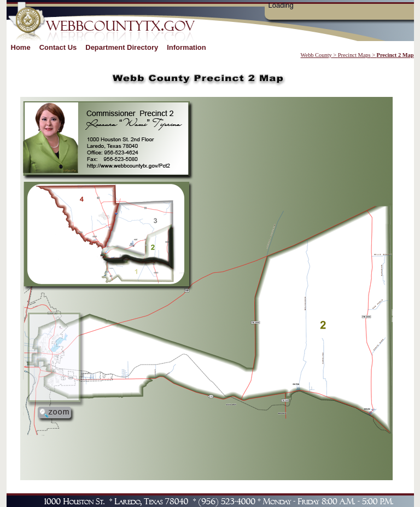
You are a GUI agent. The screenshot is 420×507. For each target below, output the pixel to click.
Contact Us (58, 47)
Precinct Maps (354, 55)
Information (186, 47)
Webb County (316, 55)
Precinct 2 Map (395, 55)
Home (21, 47)
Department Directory (122, 47)
